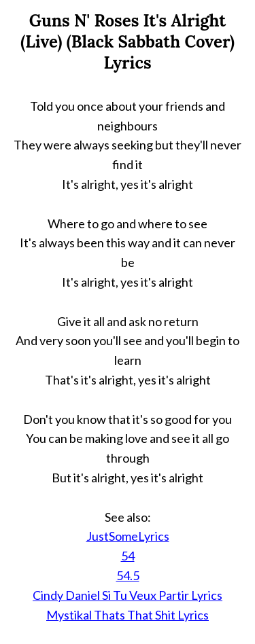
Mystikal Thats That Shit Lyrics (128, 615)
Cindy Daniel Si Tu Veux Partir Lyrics (128, 595)
